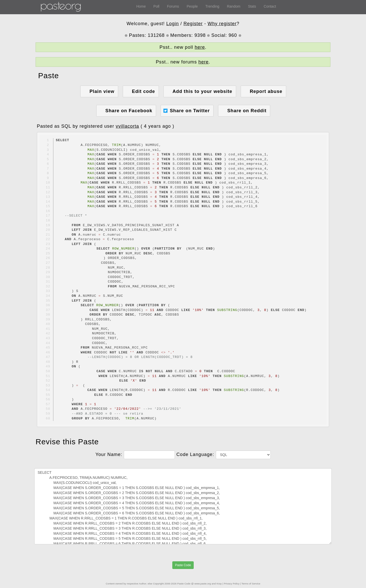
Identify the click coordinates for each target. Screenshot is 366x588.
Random (234, 6)
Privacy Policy (232, 584)
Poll (156, 6)
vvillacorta (127, 126)
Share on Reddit (247, 111)
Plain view (102, 91)
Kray (219, 584)
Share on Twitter (190, 111)
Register (193, 24)
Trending (212, 6)
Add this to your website (202, 91)
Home (141, 6)
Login (173, 24)
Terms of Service (251, 584)
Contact (270, 6)
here (200, 47)
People (192, 6)
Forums (173, 6)
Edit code (143, 91)
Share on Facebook (129, 111)
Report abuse (266, 91)
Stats (252, 6)
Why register (222, 24)
